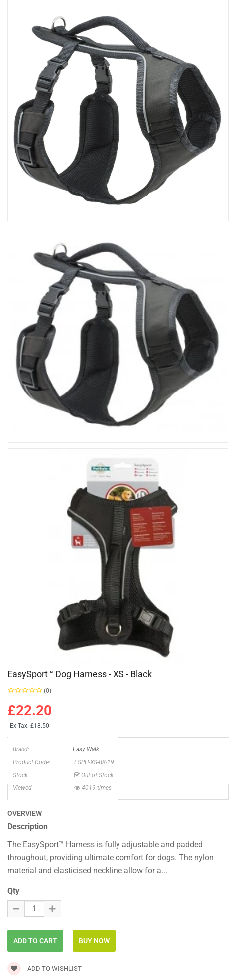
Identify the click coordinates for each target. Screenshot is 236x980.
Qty (13, 891)
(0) (48, 691)
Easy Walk (86, 749)
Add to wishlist (45, 968)
